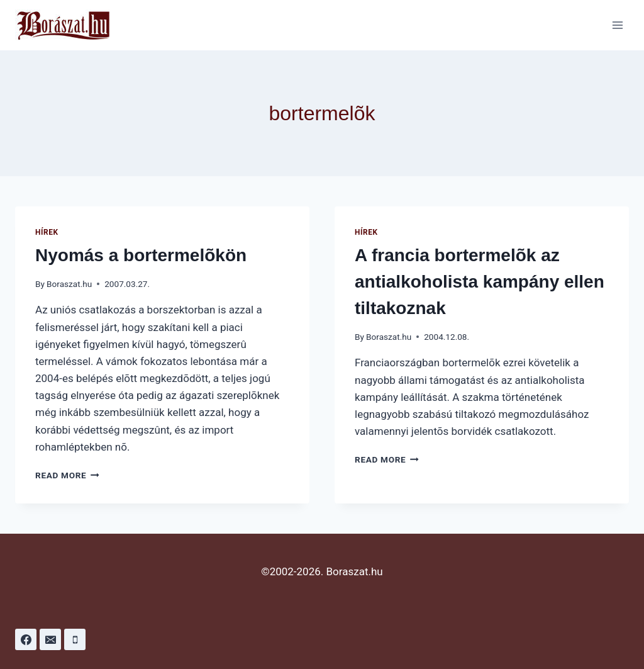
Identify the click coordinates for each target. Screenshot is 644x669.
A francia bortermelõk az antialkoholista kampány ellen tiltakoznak (480, 282)
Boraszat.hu (69, 284)
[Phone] (75, 639)
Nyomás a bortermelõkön (141, 255)
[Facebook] (26, 639)
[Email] (50, 639)
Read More (67, 475)
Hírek (47, 232)
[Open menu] (617, 25)
